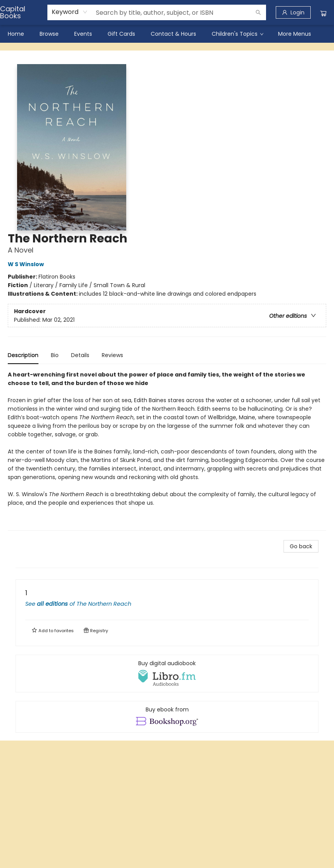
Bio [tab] (55, 355)
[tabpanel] (167, 451)
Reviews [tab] (112, 355)
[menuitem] (16, 34)
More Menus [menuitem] (295, 34)
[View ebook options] (167, 717)
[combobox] (70, 12)
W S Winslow (27, 264)
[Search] (258, 12)
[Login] (293, 12)
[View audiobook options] (167, 673)
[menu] (167, 34)
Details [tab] (80, 355)
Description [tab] (23, 355)
